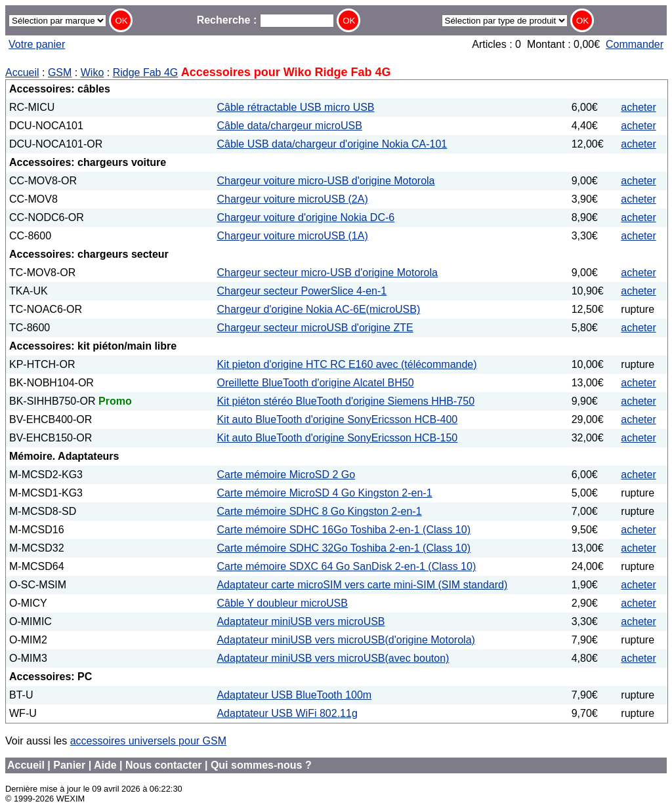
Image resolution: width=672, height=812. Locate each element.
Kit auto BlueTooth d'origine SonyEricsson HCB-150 (337, 438)
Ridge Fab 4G (146, 72)
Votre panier (37, 44)
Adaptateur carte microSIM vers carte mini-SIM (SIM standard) (362, 585)
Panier (69, 765)
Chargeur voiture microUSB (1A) (292, 236)
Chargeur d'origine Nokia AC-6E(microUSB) (318, 309)
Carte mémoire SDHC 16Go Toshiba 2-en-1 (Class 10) (344, 530)
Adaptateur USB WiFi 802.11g (287, 713)
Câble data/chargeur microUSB (289, 126)
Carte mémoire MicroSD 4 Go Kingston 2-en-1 (324, 493)
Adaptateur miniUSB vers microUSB (301, 621)
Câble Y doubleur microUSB (282, 603)
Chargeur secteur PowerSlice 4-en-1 (302, 291)
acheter (638, 107)
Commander (635, 44)
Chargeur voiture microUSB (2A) (292, 199)
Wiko (93, 72)
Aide (105, 765)
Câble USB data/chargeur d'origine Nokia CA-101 (332, 144)
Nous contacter (163, 765)
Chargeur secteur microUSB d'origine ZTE (315, 328)
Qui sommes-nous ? (261, 765)
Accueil (22, 72)
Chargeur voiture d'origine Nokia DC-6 (305, 217)
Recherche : (265, 20)
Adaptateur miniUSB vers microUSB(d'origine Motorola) (346, 640)
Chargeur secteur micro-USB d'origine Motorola (327, 273)
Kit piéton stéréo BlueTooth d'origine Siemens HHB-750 (346, 401)
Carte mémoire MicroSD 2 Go (286, 475)
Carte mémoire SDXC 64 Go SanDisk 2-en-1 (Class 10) (346, 566)
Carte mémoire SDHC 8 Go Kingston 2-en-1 (319, 511)
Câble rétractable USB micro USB (295, 107)
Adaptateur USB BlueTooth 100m (294, 695)
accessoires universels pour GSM (148, 741)
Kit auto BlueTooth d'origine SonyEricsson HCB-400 (337, 419)
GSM (60, 72)
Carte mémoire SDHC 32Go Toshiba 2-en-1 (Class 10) (344, 548)
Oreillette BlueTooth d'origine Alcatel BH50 (315, 383)
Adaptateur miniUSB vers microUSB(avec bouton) (333, 658)
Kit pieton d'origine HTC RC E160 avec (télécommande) (346, 364)
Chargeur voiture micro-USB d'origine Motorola (325, 181)
